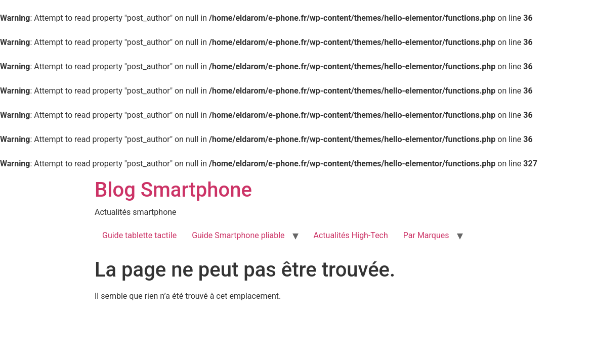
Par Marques (426, 235)
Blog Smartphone (173, 190)
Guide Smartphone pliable (238, 235)
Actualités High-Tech (351, 235)
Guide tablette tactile (139, 235)
